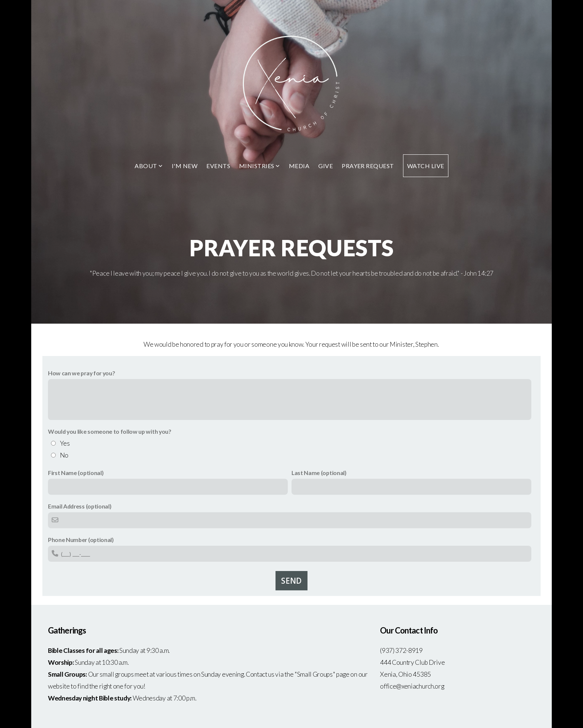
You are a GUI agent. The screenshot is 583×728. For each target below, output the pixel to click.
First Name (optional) (76, 473)
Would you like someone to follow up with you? (110, 431)
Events (218, 166)
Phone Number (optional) (81, 540)
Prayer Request (368, 166)
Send (291, 581)
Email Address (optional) (80, 506)
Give (326, 166)
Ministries (260, 166)
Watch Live (426, 166)
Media (299, 166)
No (64, 455)
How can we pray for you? (81, 373)
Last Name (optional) (319, 473)
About (149, 166)
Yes (65, 443)
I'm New (185, 166)
